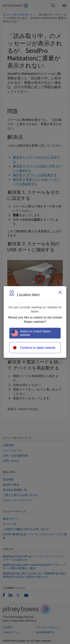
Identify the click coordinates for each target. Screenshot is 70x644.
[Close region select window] (60, 292)
